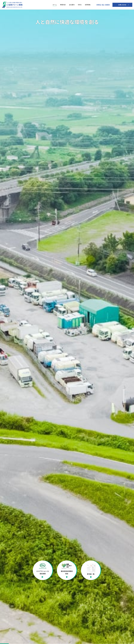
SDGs (80, 5)
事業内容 (63, 5)
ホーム (55, 5)
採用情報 (88, 5)
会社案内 (72, 5)
